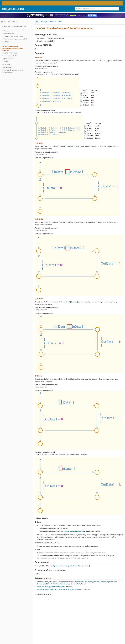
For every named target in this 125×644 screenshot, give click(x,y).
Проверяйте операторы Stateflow (65, 566)
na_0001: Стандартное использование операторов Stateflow (13, 48)
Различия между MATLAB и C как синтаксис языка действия (59, 589)
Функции (53, 22)
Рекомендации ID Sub (10, 56)
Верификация (7, 67)
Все (37, 22)
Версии (8, 59)
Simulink (6, 31)
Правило (5, 62)
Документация (13, 9)
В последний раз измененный (13, 70)
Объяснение (7, 64)
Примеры (44, 22)
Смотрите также (8, 73)
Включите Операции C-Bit (75, 531)
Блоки (60, 22)
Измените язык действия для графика (51, 587)
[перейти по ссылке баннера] (62, 3)
